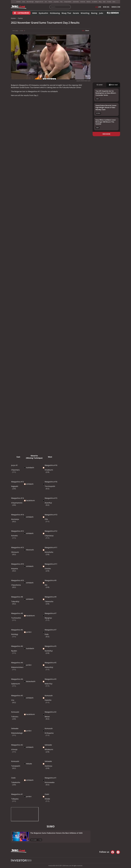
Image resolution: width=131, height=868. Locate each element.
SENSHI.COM (116, 7)
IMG (13, 2)
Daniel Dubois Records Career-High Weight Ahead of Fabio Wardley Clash (106, 108)
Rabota (89, 2)
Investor (19, 2)
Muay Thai (66, 13)
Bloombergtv (30, 2)
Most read (113, 85)
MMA (35, 13)
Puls (61, 2)
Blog (100, 2)
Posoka (109, 2)
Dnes (24, 2)
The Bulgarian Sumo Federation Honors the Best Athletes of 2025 (56, 833)
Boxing (94, 13)
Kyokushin (43, 13)
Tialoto (50, 2)
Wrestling (85, 13)
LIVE (98, 7)
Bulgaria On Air (39, 2)
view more (106, 134)
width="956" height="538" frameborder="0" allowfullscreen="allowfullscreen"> (25, 814)
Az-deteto (95, 2)
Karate (76, 13)
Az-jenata (56, 2)
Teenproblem (68, 2)
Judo (101, 13)
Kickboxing (55, 13)
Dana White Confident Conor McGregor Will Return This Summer (106, 122)
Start (104, 2)
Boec (114, 2)
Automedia (76, 2)
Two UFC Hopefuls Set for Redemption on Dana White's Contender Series (106, 93)
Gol (46, 2)
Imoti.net (83, 2)
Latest (99, 85)
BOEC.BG (106, 7)
